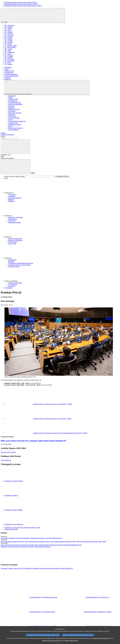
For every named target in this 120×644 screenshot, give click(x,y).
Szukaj (3, 136)
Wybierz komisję (10, 176)
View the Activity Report (8, 452)
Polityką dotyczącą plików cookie (51, 643)
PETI (2, 156)
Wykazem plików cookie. (71, 643)
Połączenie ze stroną (63, 176)
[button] (62, 186)
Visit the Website (6, 460)
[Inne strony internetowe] (47, 88)
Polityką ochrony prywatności (101, 640)
